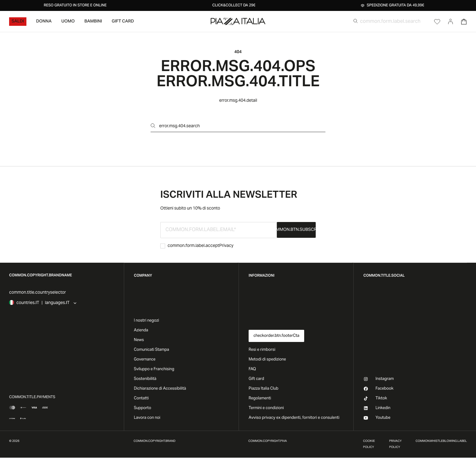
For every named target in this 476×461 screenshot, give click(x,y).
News (139, 340)
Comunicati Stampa (151, 350)
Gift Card (123, 22)
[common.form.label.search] (394, 22)
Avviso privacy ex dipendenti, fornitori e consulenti (294, 418)
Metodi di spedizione (267, 360)
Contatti (141, 398)
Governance (145, 360)
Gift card (256, 379)
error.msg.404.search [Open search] (175, 126)
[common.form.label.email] (219, 230)
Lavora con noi (147, 418)
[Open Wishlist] (437, 22)
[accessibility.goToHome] (238, 21)
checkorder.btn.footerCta (276, 336)
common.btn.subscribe (296, 230)
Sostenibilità (145, 379)
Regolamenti (260, 398)
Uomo (68, 22)
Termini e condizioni (266, 408)
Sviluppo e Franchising (154, 369)
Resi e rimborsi (262, 350)
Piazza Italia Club (263, 389)
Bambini (93, 22)
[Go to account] (450, 22)
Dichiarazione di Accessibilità (160, 389)
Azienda (141, 330)
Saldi (18, 22)
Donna (44, 22)
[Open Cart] (464, 22)
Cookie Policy (369, 444)
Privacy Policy (395, 444)
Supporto (143, 408)
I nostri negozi (146, 321)
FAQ (252, 369)
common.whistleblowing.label (441, 441)
